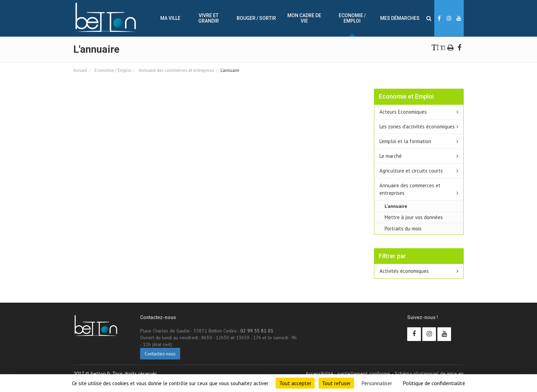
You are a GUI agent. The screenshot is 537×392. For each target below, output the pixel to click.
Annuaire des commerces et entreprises (176, 70)
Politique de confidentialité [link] (434, 383)
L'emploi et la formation (405, 141)
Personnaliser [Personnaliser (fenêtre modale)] (377, 383)
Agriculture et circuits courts (411, 171)
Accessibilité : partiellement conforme (348, 374)
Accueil (80, 70)
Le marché (391, 156)
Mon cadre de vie (304, 18)
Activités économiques (404, 271)
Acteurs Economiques (403, 112)
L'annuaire (396, 206)
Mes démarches (400, 18)
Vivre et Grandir (209, 18)
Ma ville (170, 18)
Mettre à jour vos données (414, 217)
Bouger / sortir (256, 18)
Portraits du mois (403, 229)
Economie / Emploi (352, 18)
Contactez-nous (160, 354)
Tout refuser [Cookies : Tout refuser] (336, 383)
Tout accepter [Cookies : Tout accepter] (295, 383)
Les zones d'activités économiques (417, 127)
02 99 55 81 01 (257, 331)
